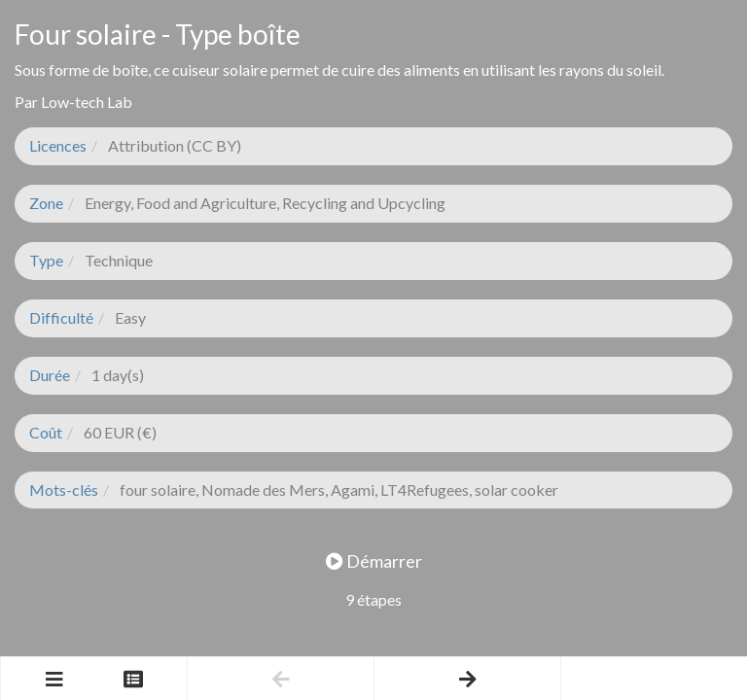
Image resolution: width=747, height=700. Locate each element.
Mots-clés (64, 490)
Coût (46, 432)
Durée (50, 375)
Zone (46, 203)
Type (46, 260)
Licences (58, 145)
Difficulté (61, 317)
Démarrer (374, 561)
